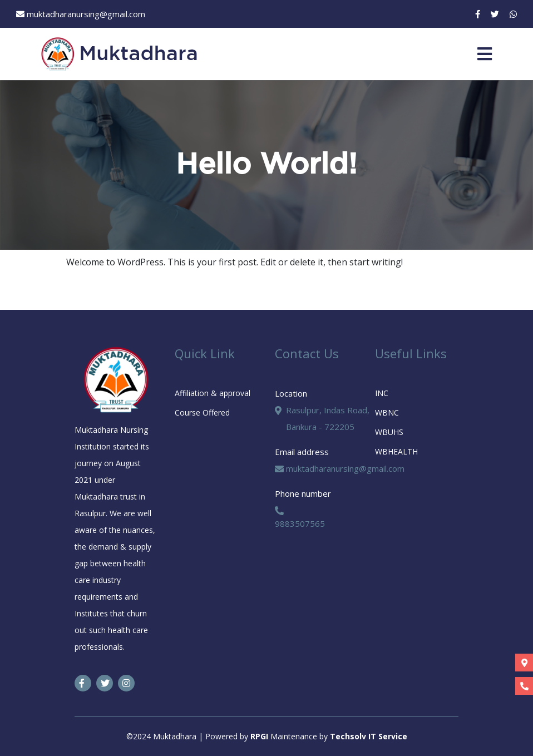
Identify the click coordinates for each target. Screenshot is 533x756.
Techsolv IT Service (369, 736)
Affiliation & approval (213, 393)
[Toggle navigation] (485, 54)
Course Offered (202, 412)
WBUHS (389, 432)
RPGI (260, 736)
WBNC (387, 412)
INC (382, 393)
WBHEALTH (396, 451)
